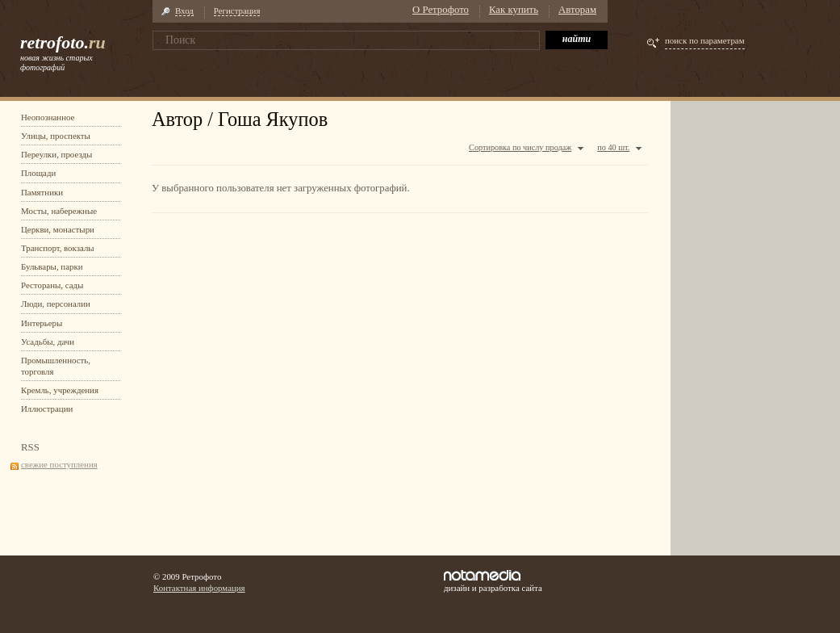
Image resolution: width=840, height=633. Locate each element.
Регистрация (237, 10)
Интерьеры (42, 323)
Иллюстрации (47, 409)
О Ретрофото (441, 10)
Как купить (514, 10)
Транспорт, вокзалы (58, 248)
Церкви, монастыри (58, 229)
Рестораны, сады (52, 285)
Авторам (577, 10)
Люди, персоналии (56, 304)
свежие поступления (59, 464)
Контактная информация (199, 588)
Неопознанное (48, 117)
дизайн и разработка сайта (493, 581)
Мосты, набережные (59, 211)
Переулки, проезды (56, 154)
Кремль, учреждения (60, 390)
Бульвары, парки (52, 266)
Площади (38, 173)
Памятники (42, 192)
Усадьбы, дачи (48, 342)
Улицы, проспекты (56, 136)
